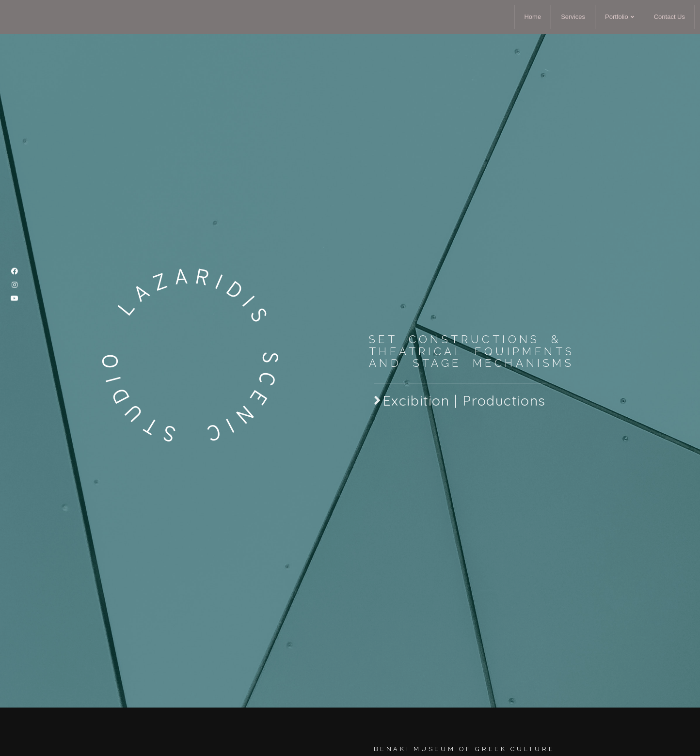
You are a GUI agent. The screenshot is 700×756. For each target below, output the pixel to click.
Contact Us (669, 17)
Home (533, 17)
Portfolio (620, 17)
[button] (460, 421)
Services (573, 17)
